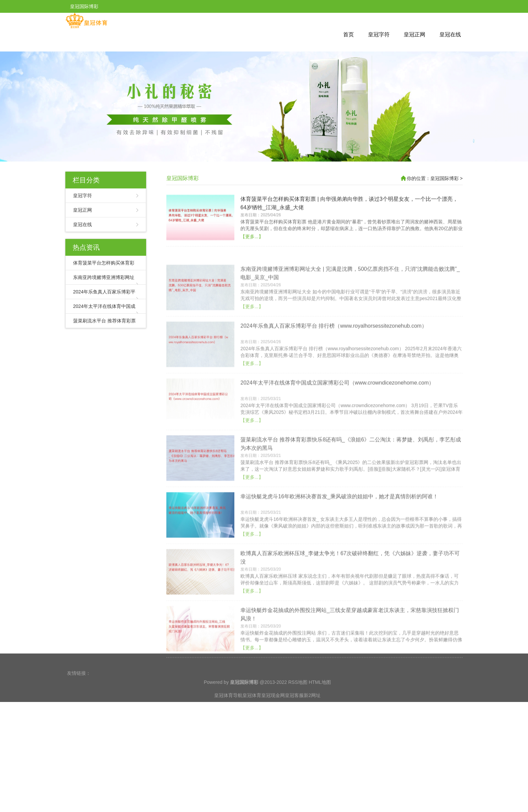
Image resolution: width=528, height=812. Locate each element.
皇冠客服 (294, 708)
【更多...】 (252, 262)
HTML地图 (320, 695)
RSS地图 (298, 695)
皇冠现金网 (273, 708)
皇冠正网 (415, 34)
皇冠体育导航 (228, 708)
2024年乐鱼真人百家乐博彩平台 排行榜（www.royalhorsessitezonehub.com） (334, 369)
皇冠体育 (252, 708)
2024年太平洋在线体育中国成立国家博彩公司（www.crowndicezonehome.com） (337, 426)
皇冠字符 (379, 34)
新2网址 (312, 708)
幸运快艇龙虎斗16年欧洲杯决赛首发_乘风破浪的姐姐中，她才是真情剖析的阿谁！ (339, 540)
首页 (349, 34)
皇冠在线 (450, 34)
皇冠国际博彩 (183, 178)
